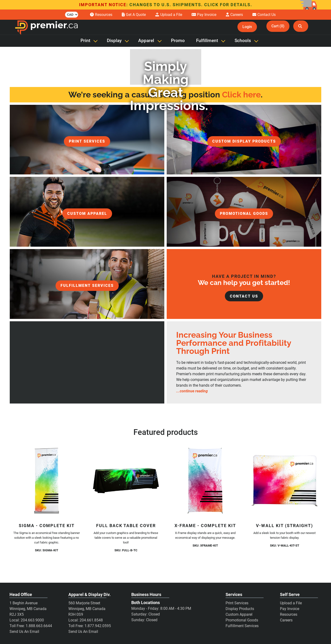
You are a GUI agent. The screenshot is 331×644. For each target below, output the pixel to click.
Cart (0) (278, 26)
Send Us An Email (24, 632)
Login (247, 27)
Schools (243, 41)
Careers (286, 620)
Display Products (240, 609)
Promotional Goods (242, 620)
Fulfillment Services (242, 626)
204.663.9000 (32, 620)
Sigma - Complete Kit (47, 526)
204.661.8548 (91, 620)
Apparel (146, 41)
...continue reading (192, 391)
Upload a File (291, 603)
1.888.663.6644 (39, 626)
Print (85, 41)
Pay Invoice (290, 609)
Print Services (237, 603)
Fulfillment (207, 41)
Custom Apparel (239, 614)
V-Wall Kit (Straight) (284, 526)
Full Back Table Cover (126, 526)
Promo (178, 41)
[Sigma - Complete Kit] (47, 481)
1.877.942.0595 (98, 626)
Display (114, 41)
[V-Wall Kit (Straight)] (284, 481)
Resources (289, 614)
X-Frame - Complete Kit (205, 526)
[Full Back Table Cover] (126, 481)
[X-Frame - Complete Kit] (205, 481)
